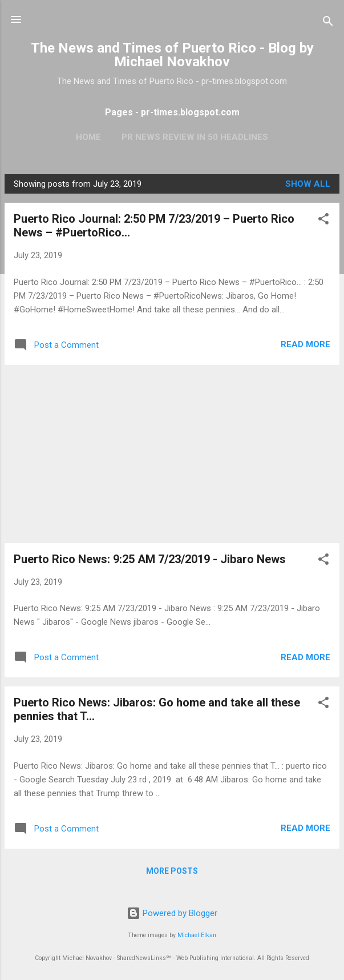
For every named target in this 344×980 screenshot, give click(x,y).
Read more (305, 344)
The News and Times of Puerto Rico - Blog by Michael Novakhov (172, 55)
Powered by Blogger (172, 913)
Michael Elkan (197, 935)
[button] (323, 221)
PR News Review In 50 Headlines (195, 137)
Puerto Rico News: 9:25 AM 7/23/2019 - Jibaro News (150, 559)
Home (88, 137)
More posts (172, 871)
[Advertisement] (172, 454)
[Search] (328, 23)
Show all (308, 184)
